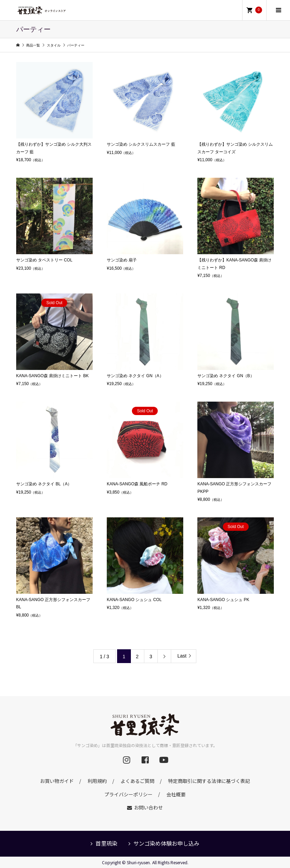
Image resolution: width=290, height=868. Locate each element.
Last (182, 656)
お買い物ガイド (57, 781)
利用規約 (97, 781)
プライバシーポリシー (128, 794)
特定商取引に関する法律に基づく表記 (209, 781)
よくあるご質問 (137, 781)
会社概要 (176, 794)
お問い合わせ (148, 807)
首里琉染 (106, 843)
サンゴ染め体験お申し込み (166, 843)
